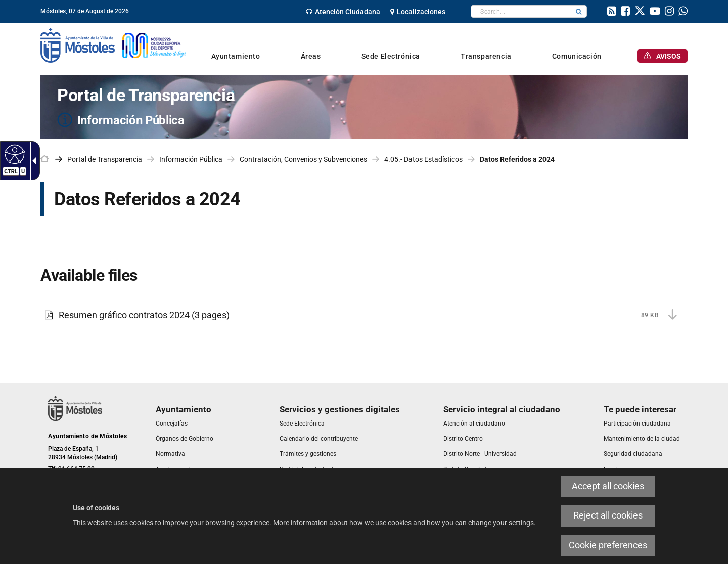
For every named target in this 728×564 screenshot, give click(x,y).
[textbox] (521, 11)
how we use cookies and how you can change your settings (442, 523)
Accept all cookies (608, 486)
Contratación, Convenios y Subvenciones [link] (303, 159)
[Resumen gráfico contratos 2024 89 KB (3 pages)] (364, 315)
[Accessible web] (13, 154)
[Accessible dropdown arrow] (32, 161)
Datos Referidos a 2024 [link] (517, 159)
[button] (579, 11)
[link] (343, 12)
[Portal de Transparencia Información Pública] (364, 107)
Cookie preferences (608, 545)
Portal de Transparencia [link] (105, 159)
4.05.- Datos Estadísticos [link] (423, 159)
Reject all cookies (608, 515)
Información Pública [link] (191, 159)
